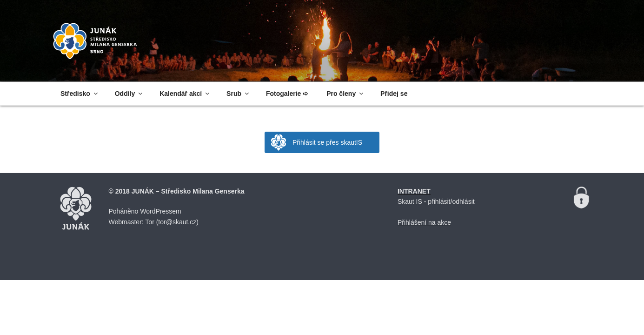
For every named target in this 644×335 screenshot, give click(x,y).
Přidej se (394, 94)
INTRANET (414, 191)
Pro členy (345, 94)
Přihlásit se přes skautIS (327, 142)
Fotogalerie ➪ (287, 94)
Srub (238, 94)
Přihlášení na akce (424, 222)
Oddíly (129, 94)
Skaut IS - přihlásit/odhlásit (436, 201)
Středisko (80, 94)
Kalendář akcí (185, 94)
